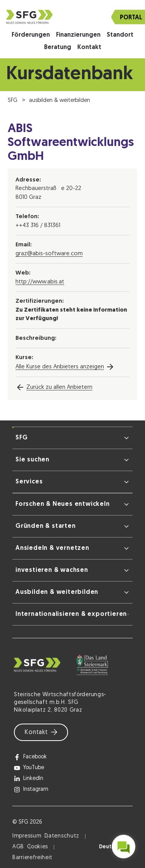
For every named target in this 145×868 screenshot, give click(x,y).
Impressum (107, 854)
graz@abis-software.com (49, 254)
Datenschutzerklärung (76, 854)
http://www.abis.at (40, 282)
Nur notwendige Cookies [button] (73, 817)
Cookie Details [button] (73, 838)
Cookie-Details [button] (41, 854)
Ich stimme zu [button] (72, 794)
